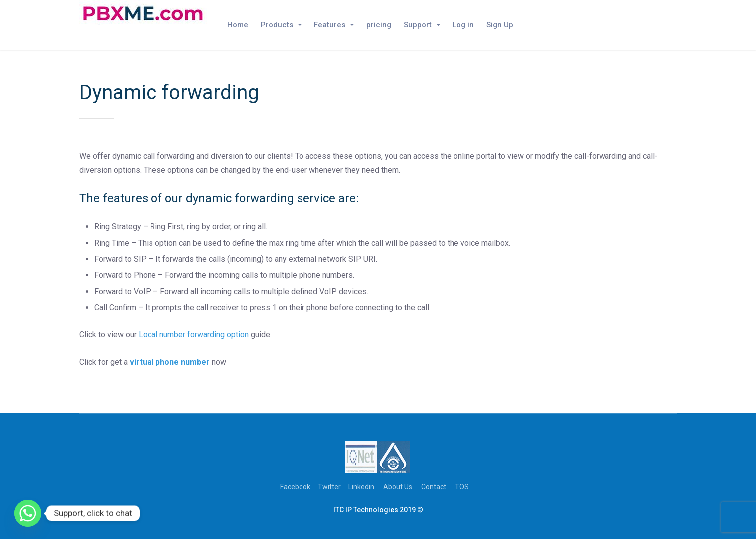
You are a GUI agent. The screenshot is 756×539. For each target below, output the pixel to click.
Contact (434, 487)
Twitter (329, 487)
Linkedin (361, 487)
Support (418, 25)
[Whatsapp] (28, 513)
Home (238, 25)
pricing (379, 25)
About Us (398, 487)
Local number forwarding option (194, 334)
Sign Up (500, 25)
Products (277, 25)
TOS (462, 487)
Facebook (295, 487)
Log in (463, 25)
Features (330, 25)
